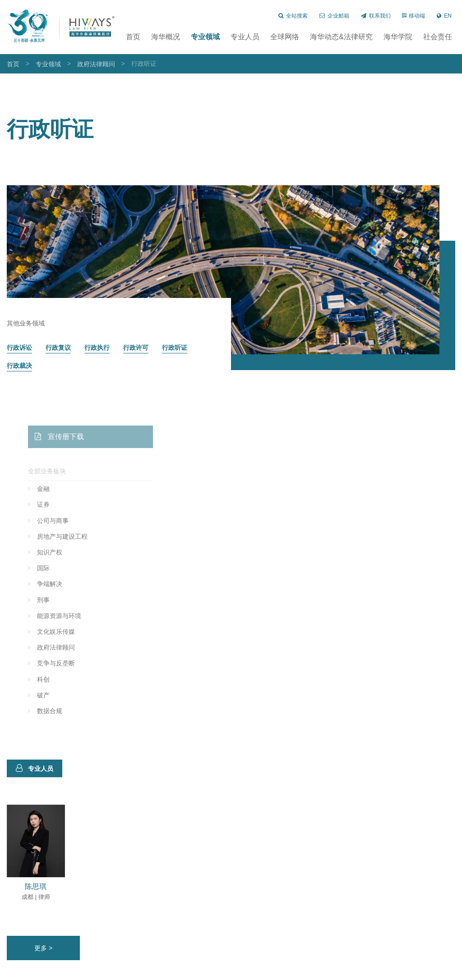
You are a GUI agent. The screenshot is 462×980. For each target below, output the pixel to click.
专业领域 (205, 37)
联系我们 (376, 16)
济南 (134, 972)
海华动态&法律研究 (341, 37)
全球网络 (285, 37)
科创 (62, 679)
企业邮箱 (334, 16)
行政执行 (97, 348)
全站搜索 (293, 16)
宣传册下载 (78, 437)
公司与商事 (72, 521)
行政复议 (58, 348)
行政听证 (175, 348)
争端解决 (69, 584)
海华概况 (166, 37)
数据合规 (69, 711)
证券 (62, 504)
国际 (62, 568)
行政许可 (136, 348)
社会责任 (438, 37)
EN (444, 16)
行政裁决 (19, 366)
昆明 (93, 972)
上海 (13, 972)
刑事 (62, 600)
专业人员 (245, 37)
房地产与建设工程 (81, 536)
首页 (133, 37)
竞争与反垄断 (75, 663)
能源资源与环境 (78, 616)
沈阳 (113, 972)
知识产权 (69, 552)
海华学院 (398, 37)
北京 (33, 972)
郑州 (73, 972)
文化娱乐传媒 (75, 632)
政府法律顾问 (96, 64)
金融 (62, 489)
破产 (62, 695)
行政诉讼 (19, 348)
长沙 (53, 972)
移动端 (413, 16)
